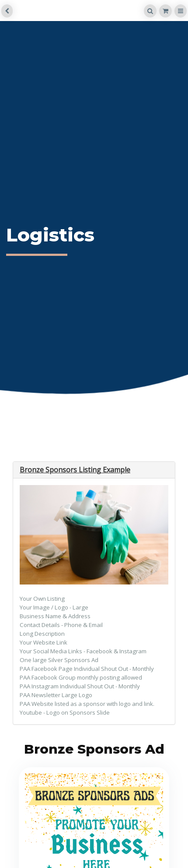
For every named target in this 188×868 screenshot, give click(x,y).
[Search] (150, 11)
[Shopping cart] (165, 11)
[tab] (94, 470)
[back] (7, 11)
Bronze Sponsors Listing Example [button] (75, 470)
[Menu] (181, 11)
